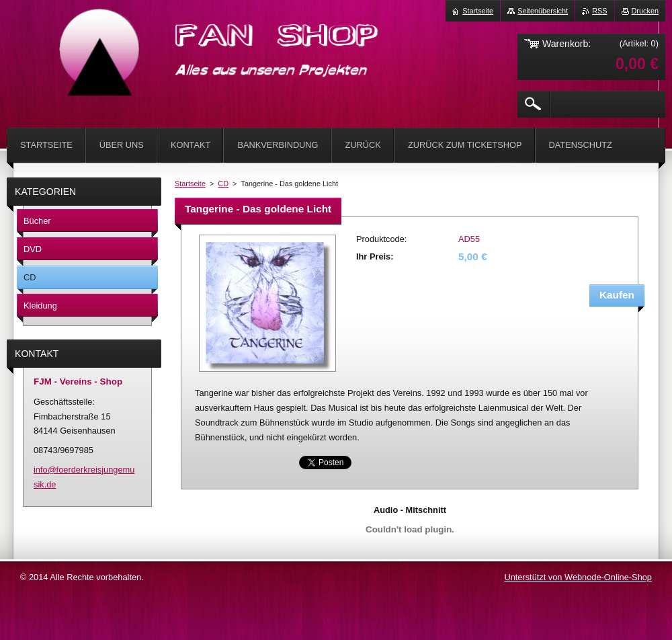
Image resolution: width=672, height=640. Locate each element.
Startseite (190, 184)
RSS (599, 11)
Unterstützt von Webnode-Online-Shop (578, 577)
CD (223, 184)
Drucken (645, 11)
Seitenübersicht (543, 11)
